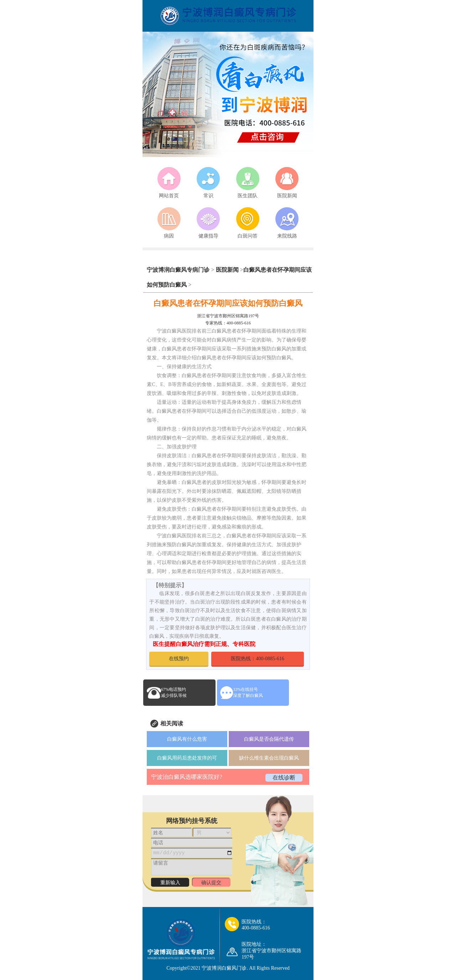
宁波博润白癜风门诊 (224, 968)
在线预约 (179, 659)
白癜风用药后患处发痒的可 (187, 758)
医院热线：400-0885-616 (257, 659)
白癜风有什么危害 (187, 739)
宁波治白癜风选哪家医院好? (186, 777)
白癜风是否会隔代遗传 (269, 739)
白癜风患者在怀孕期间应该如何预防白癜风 (228, 303)
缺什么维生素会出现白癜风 (269, 758)
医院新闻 (227, 270)
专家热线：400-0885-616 (228, 323)
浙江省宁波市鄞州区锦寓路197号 (228, 316)
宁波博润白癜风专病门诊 (179, 270)
